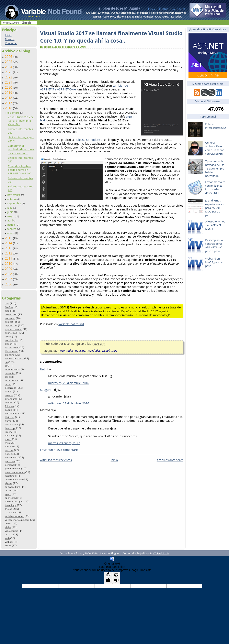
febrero (12, 229)
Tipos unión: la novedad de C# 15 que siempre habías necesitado (215, 168)
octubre (12, 199)
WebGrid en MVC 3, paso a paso (214, 262)
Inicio (152, 8)
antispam (10, 318)
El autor (164, 8)
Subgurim (47, 390)
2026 (9, 57)
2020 (9, 87)
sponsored (11, 498)
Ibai (43, 369)
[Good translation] (108, 578)
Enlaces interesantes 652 (215, 126)
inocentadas (12, 424)
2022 (9, 77)
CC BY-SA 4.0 (161, 553)
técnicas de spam (14, 501)
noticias (9, 454)
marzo (12, 225)
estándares (11, 399)
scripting (10, 476)
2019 (9, 93)
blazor (8, 344)
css (7, 377)
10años (9, 307)
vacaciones (11, 512)
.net (7, 303)
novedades (11, 457)
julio (10, 208)
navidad (9, 446)
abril (10, 220)
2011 (9, 258)
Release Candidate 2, (89, 140)
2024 (9, 67)
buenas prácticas (14, 358)
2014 (9, 243)
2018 (9, 98)
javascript (10, 428)
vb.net (8, 523)
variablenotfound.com (17, 520)
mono (8, 439)
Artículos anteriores (170, 460)
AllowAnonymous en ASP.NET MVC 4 (215, 225)
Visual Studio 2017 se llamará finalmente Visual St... (21, 121)
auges (8, 336)
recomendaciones (15, 472)
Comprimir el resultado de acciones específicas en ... (21, 149)
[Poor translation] (116, 578)
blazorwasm (12, 351)
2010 (9, 264)
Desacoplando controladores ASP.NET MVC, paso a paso (214, 245)
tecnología (11, 505)
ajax (7, 311)
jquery (8, 432)
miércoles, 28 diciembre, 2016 (69, 383)
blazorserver (12, 347)
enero (11, 233)
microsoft (10, 435)
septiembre (15, 203)
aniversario (11, 314)
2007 (9, 279)
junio (11, 212)
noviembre (14, 195)
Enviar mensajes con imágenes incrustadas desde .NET (215, 187)
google (9, 410)
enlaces (9, 395)
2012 (9, 253)
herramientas (12, 413)
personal (10, 465)
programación (13, 468)
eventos (9, 402)
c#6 (7, 366)
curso (8, 384)
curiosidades (12, 380)
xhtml (8, 545)
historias (10, 417)
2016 (9, 108)
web (7, 538)
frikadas (9, 406)
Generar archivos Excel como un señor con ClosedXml (214, 148)
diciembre (14, 113)
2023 (9, 72)
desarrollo (10, 388)
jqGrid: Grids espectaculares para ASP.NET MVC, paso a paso (214, 208)
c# (6, 362)
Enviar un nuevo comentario (59, 450)
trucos (8, 509)
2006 (9, 284)
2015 (9, 238)
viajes (8, 527)
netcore (9, 450)
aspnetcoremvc (13, 329)
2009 (9, 269)
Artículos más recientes (56, 460)
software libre (13, 487)
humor (9, 421)
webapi (9, 542)
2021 (9, 82)
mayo (11, 216)
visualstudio (12, 531)
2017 (9, 103)
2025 (9, 62)
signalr (9, 483)
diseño (9, 391)
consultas (10, 373)
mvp (7, 443)
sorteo (8, 490)
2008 (9, 274)
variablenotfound (14, 516)
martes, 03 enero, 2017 (64, 443)
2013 (9, 248)
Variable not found (71, 324)
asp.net (9, 322)
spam (8, 494)
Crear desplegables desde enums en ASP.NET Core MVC (20, 170)
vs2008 (9, 534)
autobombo (11, 340)
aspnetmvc (11, 333)
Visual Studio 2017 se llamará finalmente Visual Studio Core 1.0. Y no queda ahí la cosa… (111, 37)
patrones (10, 461)
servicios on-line (14, 479)
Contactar (179, 8)
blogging (10, 355)
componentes (13, 369)
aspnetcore (11, 325)
